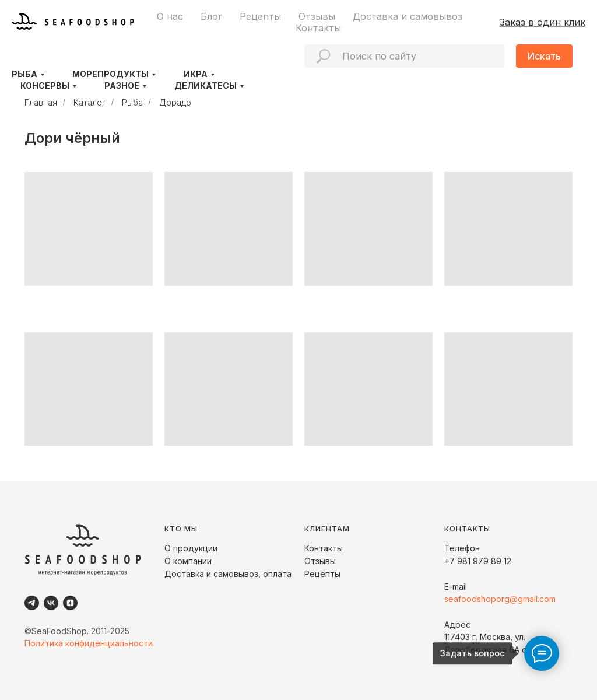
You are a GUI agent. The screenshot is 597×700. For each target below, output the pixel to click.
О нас (170, 16)
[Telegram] (32, 603)
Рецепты (260, 16)
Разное (122, 85)
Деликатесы (206, 85)
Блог (211, 16)
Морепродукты (110, 74)
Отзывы (317, 16)
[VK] (51, 603)
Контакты (318, 28)
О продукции (191, 548)
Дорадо (175, 102)
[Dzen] (70, 603)
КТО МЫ (181, 529)
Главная (41, 102)
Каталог (89, 102)
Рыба (24, 74)
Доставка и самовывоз (408, 16)
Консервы (45, 85)
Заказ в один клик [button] (542, 22)
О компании (188, 561)
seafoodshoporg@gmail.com (500, 599)
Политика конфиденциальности (89, 643)
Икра (196, 74)
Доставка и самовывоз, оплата (228, 574)
